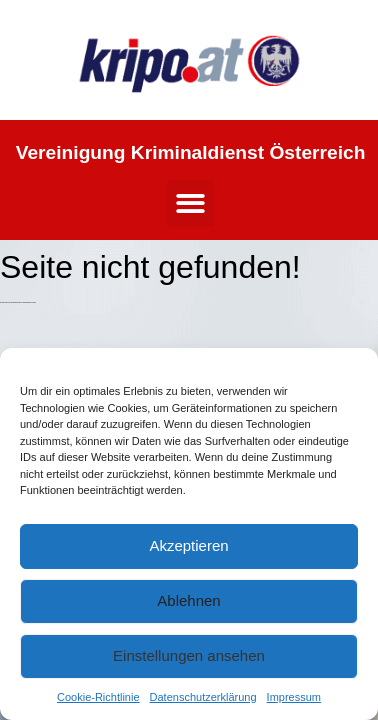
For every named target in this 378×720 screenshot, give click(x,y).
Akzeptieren (188, 545)
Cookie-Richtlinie (98, 697)
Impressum (294, 697)
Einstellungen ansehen (189, 655)
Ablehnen (188, 600)
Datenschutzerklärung (203, 697)
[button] (190, 203)
